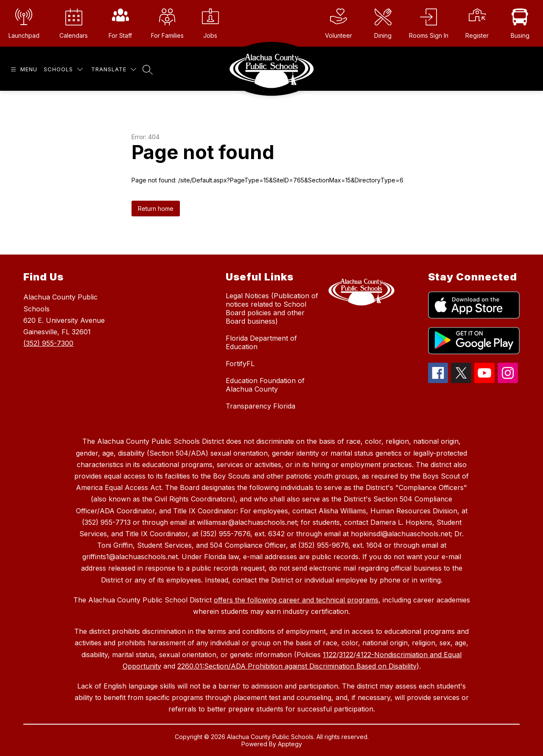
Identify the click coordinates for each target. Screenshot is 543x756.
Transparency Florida (260, 406)
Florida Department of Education (261, 342)
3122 (346, 655)
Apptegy (290, 744)
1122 (330, 655)
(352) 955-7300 (48, 343)
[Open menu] (23, 69)
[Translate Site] (114, 69)
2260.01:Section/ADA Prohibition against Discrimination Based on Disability (297, 666)
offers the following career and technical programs (296, 600)
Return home (156, 209)
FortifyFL (240, 364)
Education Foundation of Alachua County (265, 385)
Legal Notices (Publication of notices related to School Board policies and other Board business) (272, 308)
